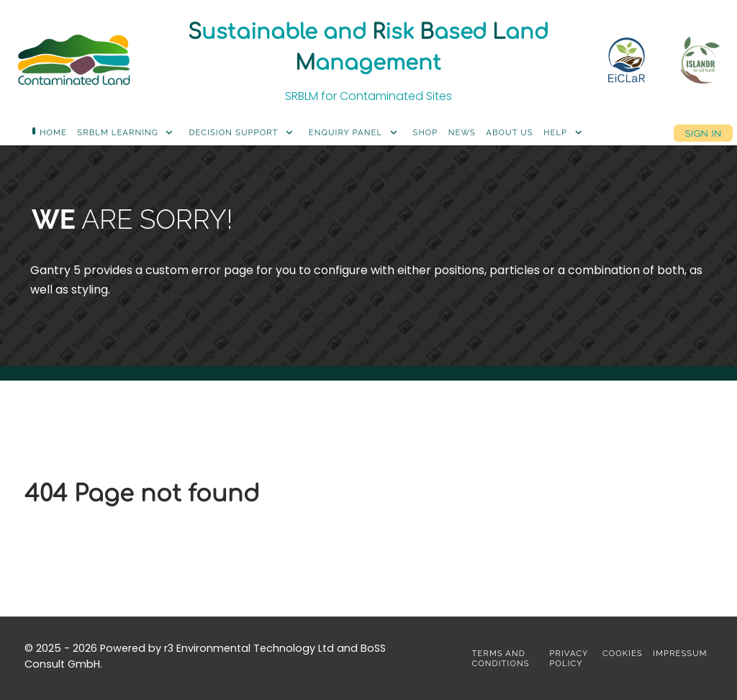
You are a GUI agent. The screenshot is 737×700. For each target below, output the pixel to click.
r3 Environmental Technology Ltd (249, 648)
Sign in (703, 133)
